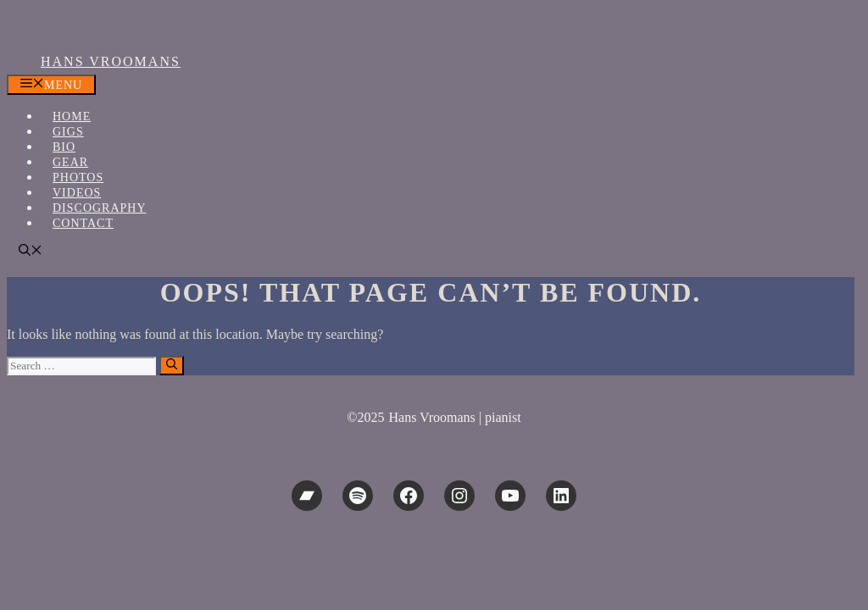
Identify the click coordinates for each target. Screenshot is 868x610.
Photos (78, 177)
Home (72, 116)
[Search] (172, 366)
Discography (100, 208)
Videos (77, 193)
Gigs (68, 132)
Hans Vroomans (111, 61)
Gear (70, 162)
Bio (64, 147)
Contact (83, 223)
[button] (31, 252)
